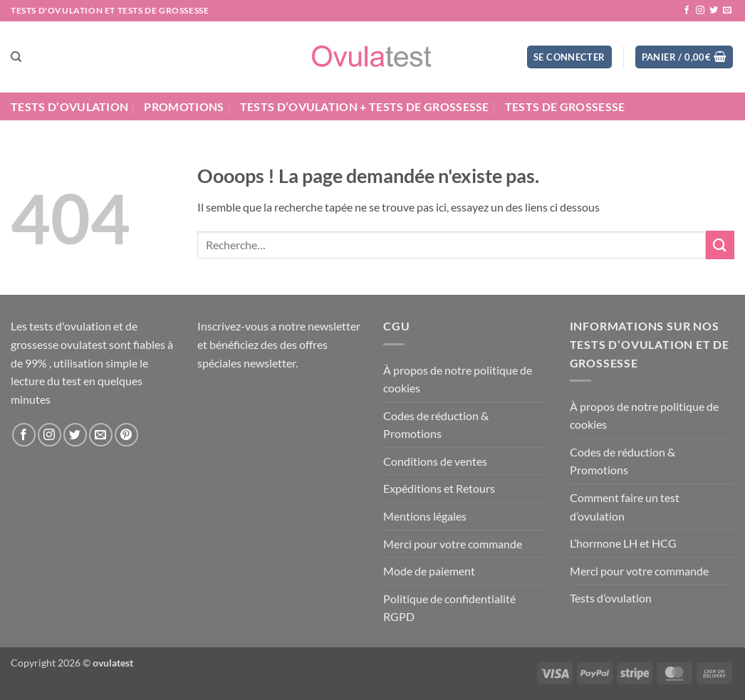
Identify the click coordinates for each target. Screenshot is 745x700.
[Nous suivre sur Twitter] (714, 11)
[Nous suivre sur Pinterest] (126, 435)
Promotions (184, 106)
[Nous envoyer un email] (727, 11)
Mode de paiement (429, 571)
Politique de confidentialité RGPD (449, 608)
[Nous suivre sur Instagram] (700, 11)
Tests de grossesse (565, 106)
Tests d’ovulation (69, 106)
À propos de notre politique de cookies (458, 379)
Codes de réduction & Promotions (436, 425)
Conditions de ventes (435, 461)
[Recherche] (16, 57)
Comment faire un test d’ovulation (625, 507)
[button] (569, 57)
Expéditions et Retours (439, 488)
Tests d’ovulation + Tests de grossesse (365, 106)
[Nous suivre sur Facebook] (687, 11)
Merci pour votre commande (453, 544)
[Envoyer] (720, 245)
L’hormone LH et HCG (623, 543)
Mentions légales (425, 516)
